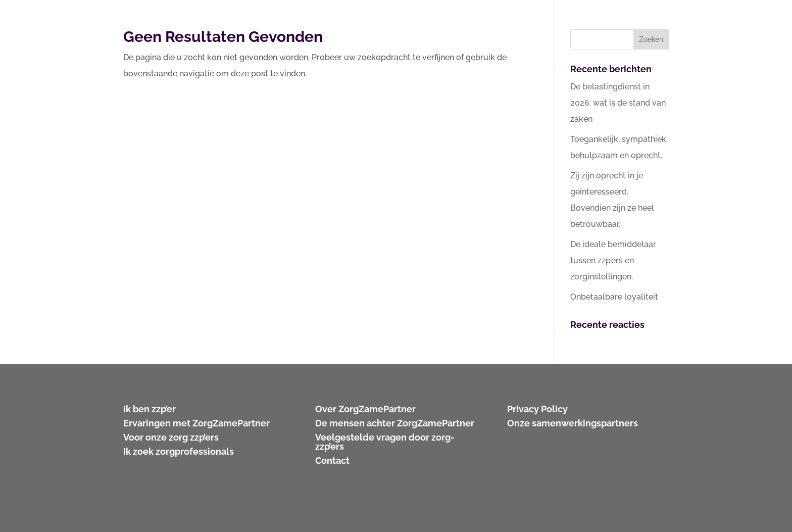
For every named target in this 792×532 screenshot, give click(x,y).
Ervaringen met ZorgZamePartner (196, 423)
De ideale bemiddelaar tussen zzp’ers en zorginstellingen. (613, 260)
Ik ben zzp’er (150, 409)
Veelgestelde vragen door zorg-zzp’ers (385, 442)
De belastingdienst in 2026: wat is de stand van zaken (618, 103)
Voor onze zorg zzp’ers (171, 437)
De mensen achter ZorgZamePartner (395, 423)
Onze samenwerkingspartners (573, 423)
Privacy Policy (537, 409)
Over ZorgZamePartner (365, 409)
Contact (332, 461)
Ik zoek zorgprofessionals (179, 451)
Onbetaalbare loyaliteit (614, 297)
